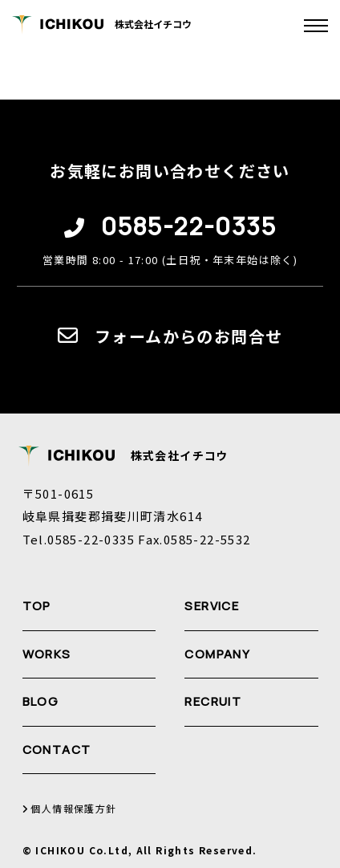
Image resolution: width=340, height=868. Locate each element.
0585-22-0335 (188, 226)
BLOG (41, 701)
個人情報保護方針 (70, 809)
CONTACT (57, 750)
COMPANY (217, 654)
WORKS (47, 654)
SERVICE (212, 606)
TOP (37, 606)
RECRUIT (213, 701)
